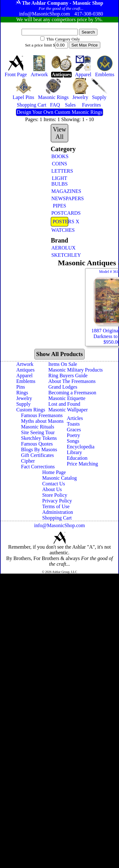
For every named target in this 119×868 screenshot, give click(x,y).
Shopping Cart (57, 518)
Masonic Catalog (60, 478)
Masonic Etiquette (67, 398)
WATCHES (60, 230)
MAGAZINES (60, 191)
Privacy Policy (57, 501)
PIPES (60, 206)
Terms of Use (56, 506)
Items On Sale (63, 364)
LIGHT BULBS (60, 181)
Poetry (74, 435)
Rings (22, 393)
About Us (52, 489)
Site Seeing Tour (38, 432)
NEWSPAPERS (60, 198)
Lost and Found (64, 404)
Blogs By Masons (39, 449)
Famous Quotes (37, 444)
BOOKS (60, 156)
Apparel (24, 376)
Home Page (54, 472)
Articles (75, 418)
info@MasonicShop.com (59, 525)
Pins (21, 387)
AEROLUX (60, 248)
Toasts (73, 424)
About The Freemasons (72, 381)
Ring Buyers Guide (68, 376)
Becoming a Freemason (72, 393)
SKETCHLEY (60, 255)
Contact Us (54, 484)
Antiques (25, 370)
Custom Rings (31, 410)
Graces (74, 430)
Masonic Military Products (76, 370)
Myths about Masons (42, 421)
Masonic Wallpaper (68, 410)
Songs (73, 441)
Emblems (26, 381)
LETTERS (60, 171)
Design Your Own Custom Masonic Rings (60, 112)
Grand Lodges (63, 387)
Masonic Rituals (37, 427)
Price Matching (83, 464)
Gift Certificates (37, 455)
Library (75, 452)
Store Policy (55, 495)
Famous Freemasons (42, 415)
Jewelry (24, 398)
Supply (23, 404)
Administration (58, 512)
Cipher (28, 461)
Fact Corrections (38, 467)
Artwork (25, 364)
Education (77, 458)
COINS (59, 164)
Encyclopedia (81, 447)
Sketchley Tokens (39, 438)
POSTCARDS (60, 213)
